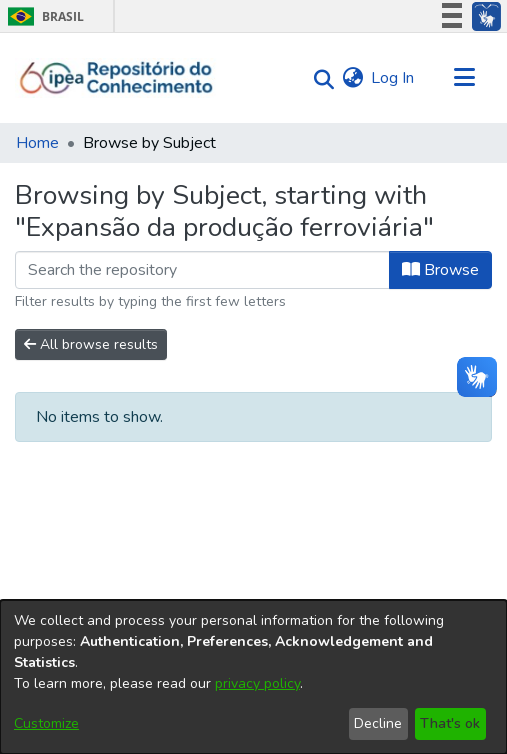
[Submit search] (318, 78)
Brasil (42, 16)
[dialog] (253, 677)
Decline (378, 723)
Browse (440, 270)
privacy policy (257, 683)
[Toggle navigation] (464, 78)
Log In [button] (393, 78)
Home (37, 143)
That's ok (450, 723)
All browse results (91, 344)
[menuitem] (352, 78)
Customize (46, 723)
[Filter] (202, 270)
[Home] (116, 78)
